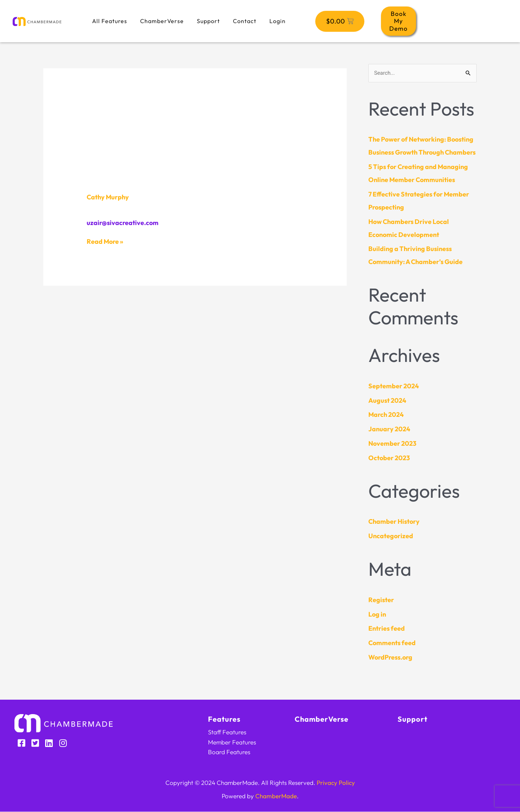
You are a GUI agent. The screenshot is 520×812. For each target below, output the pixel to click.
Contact (245, 21)
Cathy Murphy (108, 197)
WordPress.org (390, 657)
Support (208, 21)
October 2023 (389, 458)
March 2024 (386, 415)
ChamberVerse (162, 21)
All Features (110, 21)
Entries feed (387, 629)
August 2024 (387, 400)
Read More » (105, 241)
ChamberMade (276, 796)
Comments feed (392, 643)
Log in (377, 614)
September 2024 (394, 386)
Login (278, 21)
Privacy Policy (336, 783)
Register (381, 600)
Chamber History (394, 522)
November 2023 (392, 443)
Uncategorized (391, 536)
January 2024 (389, 429)
